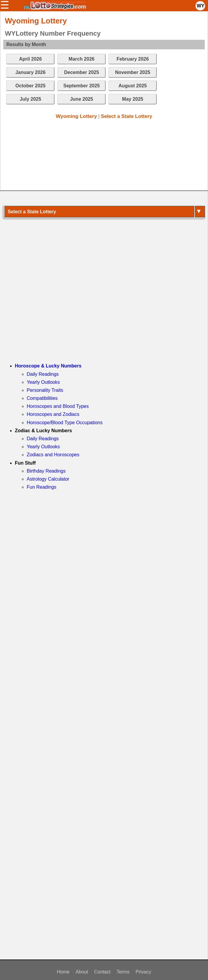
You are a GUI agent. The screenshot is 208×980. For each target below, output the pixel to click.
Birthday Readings (46, 471)
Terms (123, 972)
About (82, 972)
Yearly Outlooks (43, 382)
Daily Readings (43, 374)
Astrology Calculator (48, 479)
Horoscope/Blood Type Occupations (65, 423)
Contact (102, 972)
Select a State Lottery (126, 116)
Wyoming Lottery (77, 116)
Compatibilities (42, 398)
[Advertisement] (101, 156)
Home (63, 972)
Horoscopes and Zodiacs (53, 414)
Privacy (143, 972)
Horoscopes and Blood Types (58, 406)
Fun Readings (42, 487)
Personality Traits (45, 390)
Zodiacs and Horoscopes (53, 455)
